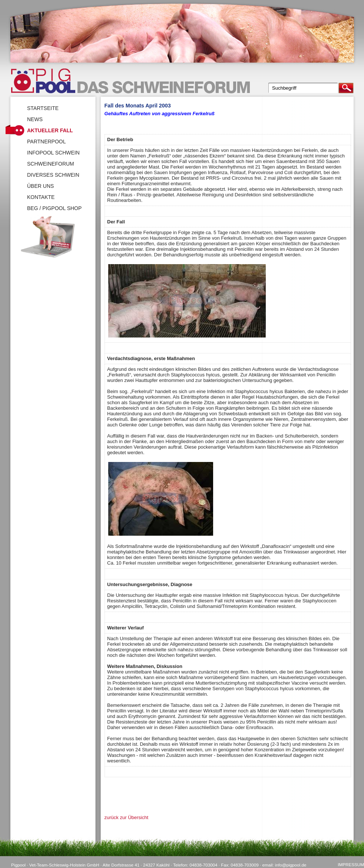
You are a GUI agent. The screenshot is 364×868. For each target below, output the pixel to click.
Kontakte (41, 197)
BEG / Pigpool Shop (54, 208)
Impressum (351, 864)
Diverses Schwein (53, 175)
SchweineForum (51, 164)
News (35, 119)
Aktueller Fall (50, 130)
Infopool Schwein (53, 153)
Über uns (40, 186)
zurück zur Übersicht (126, 817)
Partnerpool (47, 142)
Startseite (43, 108)
